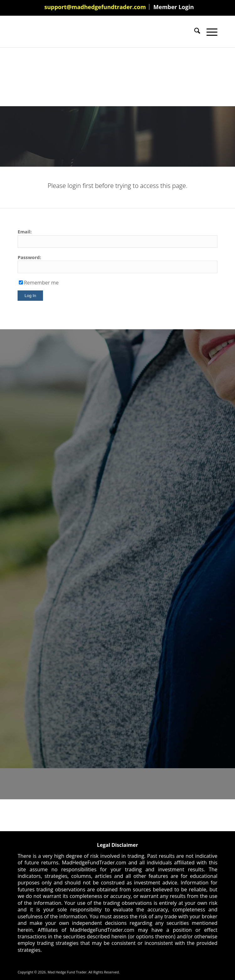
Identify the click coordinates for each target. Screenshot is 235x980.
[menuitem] (95, 7)
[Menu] (209, 32)
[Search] (194, 32)
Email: (25, 232)
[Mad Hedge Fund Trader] (97, 32)
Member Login (174, 7)
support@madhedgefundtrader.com (95, 7)
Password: (29, 257)
